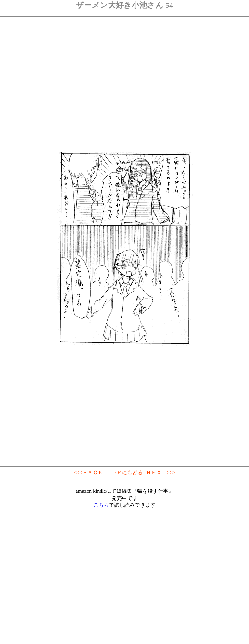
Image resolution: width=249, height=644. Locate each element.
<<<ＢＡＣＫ (88, 473)
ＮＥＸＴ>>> (161, 473)
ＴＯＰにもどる (124, 473)
